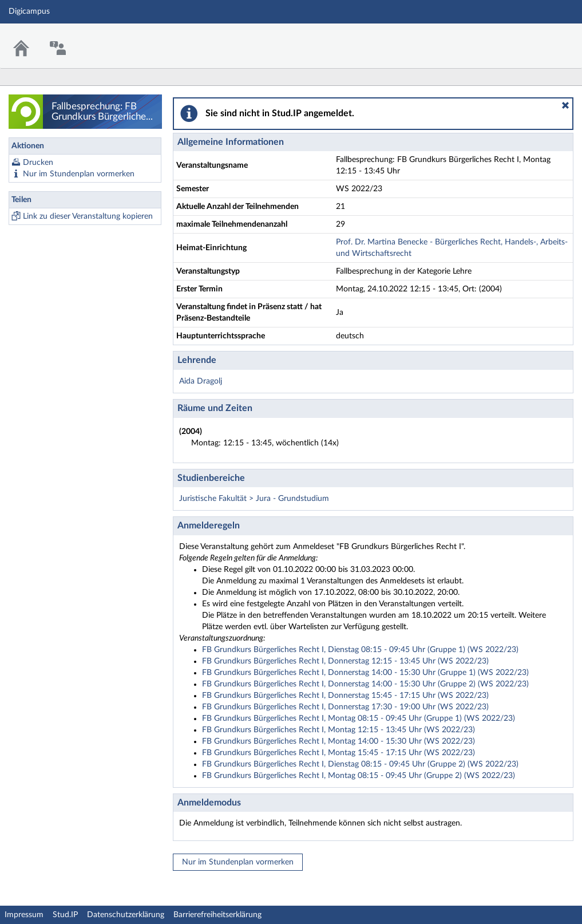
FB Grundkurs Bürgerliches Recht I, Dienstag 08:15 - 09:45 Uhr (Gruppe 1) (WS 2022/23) (360, 650)
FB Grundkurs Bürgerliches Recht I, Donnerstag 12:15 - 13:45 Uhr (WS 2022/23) (345, 661)
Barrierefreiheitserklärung (217, 915)
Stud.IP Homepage (538, 39)
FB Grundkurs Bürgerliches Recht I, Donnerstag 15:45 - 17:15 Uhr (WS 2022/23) (345, 696)
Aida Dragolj (201, 381)
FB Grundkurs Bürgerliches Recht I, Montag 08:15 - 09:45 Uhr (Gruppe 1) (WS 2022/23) (359, 718)
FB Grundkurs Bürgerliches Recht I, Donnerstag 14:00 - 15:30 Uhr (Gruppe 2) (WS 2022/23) (365, 684)
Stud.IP (65, 915)
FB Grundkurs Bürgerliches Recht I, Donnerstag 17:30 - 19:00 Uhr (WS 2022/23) (345, 707)
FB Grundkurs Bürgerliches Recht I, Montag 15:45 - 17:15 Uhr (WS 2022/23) (338, 753)
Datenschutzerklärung (126, 915)
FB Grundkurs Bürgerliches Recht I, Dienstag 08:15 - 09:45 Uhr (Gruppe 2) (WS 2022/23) (360, 764)
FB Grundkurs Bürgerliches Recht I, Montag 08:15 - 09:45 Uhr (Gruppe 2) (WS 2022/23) (359, 776)
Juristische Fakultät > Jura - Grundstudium (254, 499)
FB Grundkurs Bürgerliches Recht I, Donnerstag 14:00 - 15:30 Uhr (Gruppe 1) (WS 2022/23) (365, 673)
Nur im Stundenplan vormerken (79, 174)
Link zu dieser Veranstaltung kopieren (88, 216)
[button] (565, 105)
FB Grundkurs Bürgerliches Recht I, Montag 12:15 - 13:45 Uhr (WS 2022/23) (338, 730)
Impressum (24, 915)
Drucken (38, 163)
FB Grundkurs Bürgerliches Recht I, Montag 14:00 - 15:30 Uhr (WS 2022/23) (338, 741)
